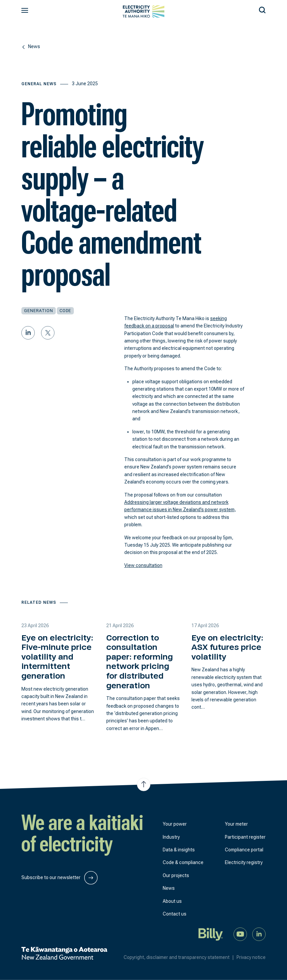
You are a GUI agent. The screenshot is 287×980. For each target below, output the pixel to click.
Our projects (176, 875)
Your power (175, 824)
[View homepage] (143, 12)
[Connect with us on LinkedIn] (259, 934)
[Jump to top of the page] (144, 785)
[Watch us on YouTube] (240, 934)
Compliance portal (244, 850)
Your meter (236, 824)
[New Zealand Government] (64, 953)
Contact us (175, 914)
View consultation (143, 565)
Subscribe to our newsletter (59, 878)
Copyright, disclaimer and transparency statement (180, 957)
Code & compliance (183, 862)
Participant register (245, 837)
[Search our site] (262, 9)
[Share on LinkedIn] (28, 333)
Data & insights (179, 850)
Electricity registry (244, 862)
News (169, 888)
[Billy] (211, 934)
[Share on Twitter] (48, 333)
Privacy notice (251, 957)
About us (172, 901)
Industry (171, 837)
